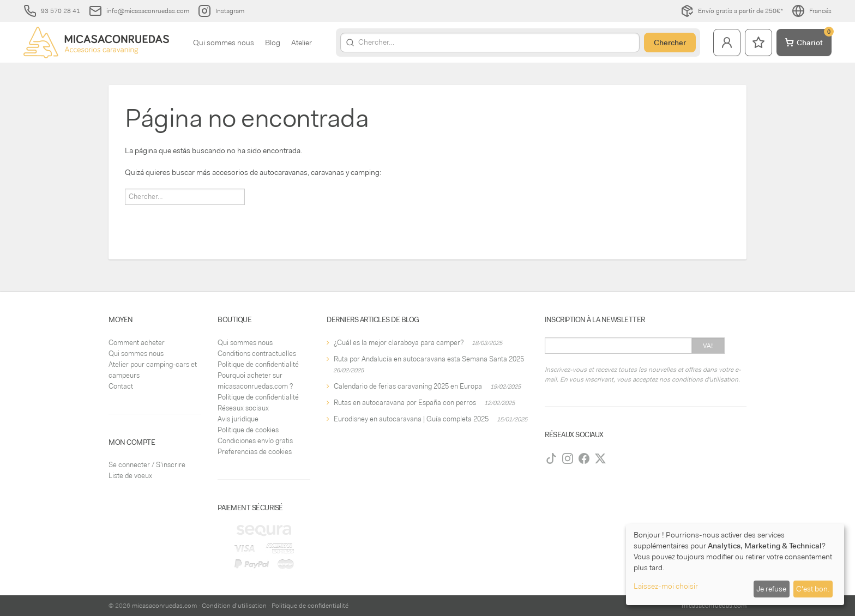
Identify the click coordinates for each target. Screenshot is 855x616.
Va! (708, 346)
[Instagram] (568, 458)
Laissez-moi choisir (666, 586)
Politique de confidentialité (258, 364)
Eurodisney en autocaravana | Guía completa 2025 (411, 419)
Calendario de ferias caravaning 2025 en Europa (408, 386)
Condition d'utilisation (234, 606)
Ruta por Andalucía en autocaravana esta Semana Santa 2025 (429, 359)
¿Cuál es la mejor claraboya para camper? (399, 343)
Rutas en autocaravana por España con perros (405, 403)
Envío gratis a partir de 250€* (732, 11)
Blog (273, 43)
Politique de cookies (248, 430)
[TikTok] (551, 458)
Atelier (302, 43)
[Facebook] (584, 458)
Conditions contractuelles (257, 354)
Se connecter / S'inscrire (147, 465)
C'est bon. (813, 589)
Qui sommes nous (224, 43)
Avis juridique (238, 419)
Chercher (670, 43)
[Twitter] (600, 458)
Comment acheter (137, 343)
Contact (121, 386)
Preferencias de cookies (255, 452)
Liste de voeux (130, 476)
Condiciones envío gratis (255, 441)
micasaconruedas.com (164, 606)
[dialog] (735, 564)
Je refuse (771, 589)
